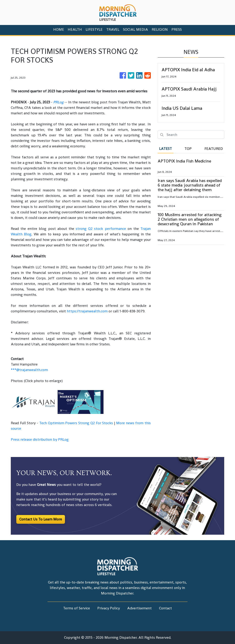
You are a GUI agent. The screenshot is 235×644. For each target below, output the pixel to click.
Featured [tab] (214, 149)
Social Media (136, 29)
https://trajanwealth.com (87, 311)
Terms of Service (77, 608)
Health (75, 29)
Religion (160, 29)
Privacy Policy (109, 608)
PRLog (58, 102)
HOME (59, 29)
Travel (113, 29)
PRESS (177, 29)
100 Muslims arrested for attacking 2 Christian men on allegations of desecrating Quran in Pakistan (190, 219)
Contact (165, 608)
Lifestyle (94, 29)
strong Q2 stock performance (101, 229)
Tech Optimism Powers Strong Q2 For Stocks (76, 423)
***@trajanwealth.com (29, 370)
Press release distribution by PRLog (40, 439)
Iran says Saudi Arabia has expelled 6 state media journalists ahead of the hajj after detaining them (190, 185)
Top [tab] (188, 149)
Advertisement (139, 608)
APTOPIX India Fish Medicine (184, 161)
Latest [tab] (165, 149)
